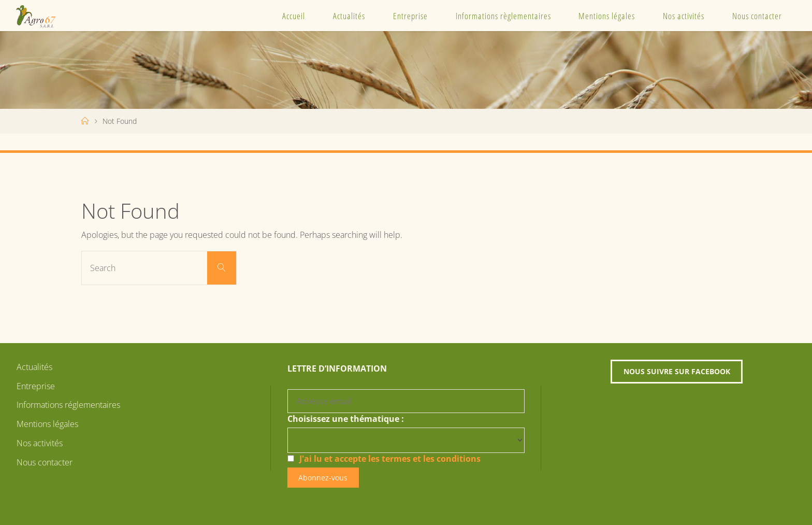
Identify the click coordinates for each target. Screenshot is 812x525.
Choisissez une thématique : (346, 419)
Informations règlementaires (503, 16)
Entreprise (410, 16)
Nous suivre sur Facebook (677, 371)
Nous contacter (757, 16)
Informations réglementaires (68, 405)
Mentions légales (607, 16)
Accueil (294, 16)
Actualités (349, 16)
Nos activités (684, 16)
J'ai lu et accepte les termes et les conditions (390, 459)
